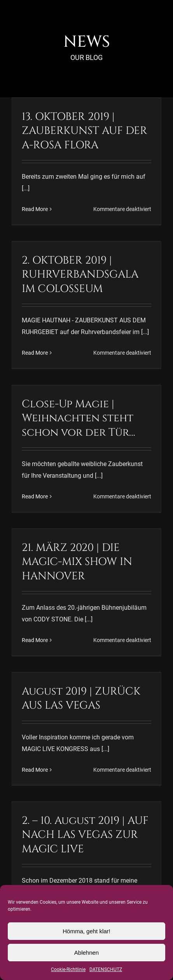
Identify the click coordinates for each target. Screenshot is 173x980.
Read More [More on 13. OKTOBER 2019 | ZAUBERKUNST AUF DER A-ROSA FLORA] (35, 209)
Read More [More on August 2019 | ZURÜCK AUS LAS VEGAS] (35, 770)
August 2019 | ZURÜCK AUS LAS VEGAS (81, 698)
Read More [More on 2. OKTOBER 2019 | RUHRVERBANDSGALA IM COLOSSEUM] (35, 353)
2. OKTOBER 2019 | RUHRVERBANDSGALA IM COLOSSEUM (80, 274)
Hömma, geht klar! (86, 931)
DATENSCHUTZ (106, 969)
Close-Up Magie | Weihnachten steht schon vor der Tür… (79, 418)
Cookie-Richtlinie (68, 969)
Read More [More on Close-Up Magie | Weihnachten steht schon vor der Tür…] (35, 496)
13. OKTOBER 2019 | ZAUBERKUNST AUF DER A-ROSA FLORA (85, 131)
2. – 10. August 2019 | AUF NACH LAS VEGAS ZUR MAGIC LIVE (85, 835)
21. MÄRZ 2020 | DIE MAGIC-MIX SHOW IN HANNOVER (77, 562)
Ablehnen (86, 953)
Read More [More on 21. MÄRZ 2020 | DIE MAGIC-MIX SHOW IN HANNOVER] (35, 640)
